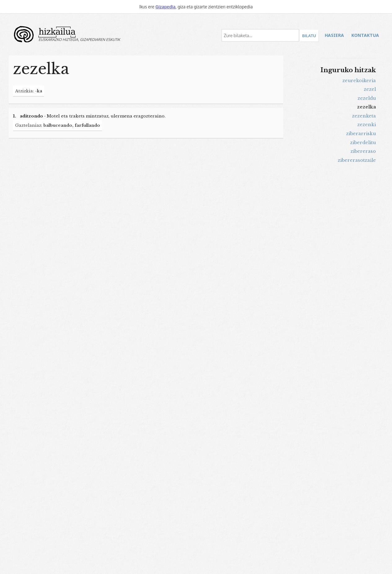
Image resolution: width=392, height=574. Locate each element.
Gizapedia (165, 7)
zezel (370, 89)
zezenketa (364, 116)
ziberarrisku (361, 134)
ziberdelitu (363, 143)
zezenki (367, 125)
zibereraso (363, 151)
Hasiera (334, 35)
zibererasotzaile (357, 160)
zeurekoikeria (359, 81)
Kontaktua (365, 35)
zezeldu (367, 98)
